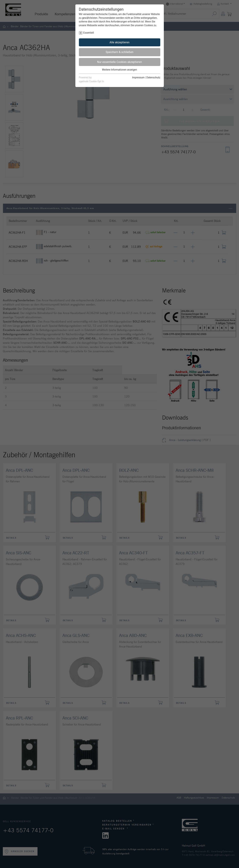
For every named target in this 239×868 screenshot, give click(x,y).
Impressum (138, 77)
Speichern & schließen (119, 52)
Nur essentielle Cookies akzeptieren (119, 62)
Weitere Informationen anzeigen (120, 70)
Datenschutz (153, 77)
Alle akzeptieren (119, 42)
